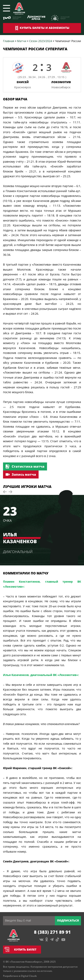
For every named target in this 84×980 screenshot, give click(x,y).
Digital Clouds (29, 976)
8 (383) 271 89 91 (52, 932)
